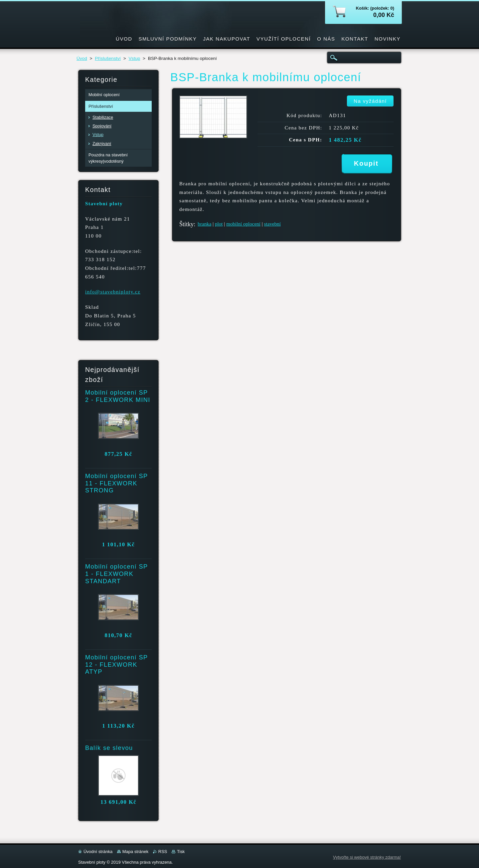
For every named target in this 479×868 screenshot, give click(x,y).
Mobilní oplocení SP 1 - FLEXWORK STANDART (116, 574)
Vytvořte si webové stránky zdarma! (367, 857)
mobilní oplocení (243, 224)
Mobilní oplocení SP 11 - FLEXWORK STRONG (116, 483)
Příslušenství (108, 58)
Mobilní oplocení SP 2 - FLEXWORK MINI (118, 396)
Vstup (135, 58)
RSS (163, 852)
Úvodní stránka (98, 852)
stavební (272, 224)
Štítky (186, 224)
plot (219, 224)
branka (204, 224)
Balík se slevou (109, 748)
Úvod (82, 58)
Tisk (181, 852)
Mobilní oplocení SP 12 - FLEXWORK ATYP (116, 665)
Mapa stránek (135, 852)
